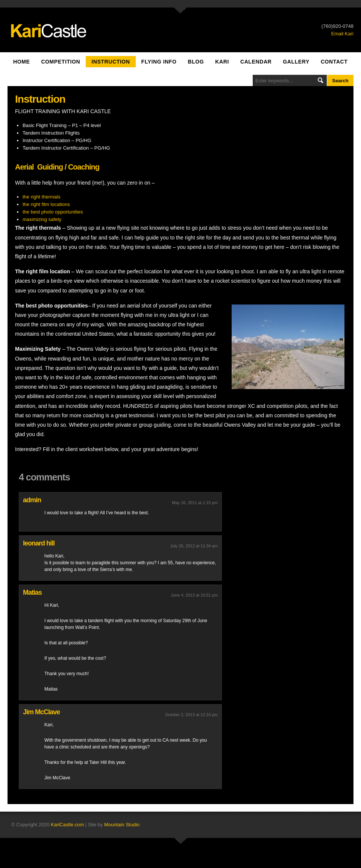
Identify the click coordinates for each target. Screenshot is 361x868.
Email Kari (342, 34)
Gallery (296, 62)
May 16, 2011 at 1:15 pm (195, 503)
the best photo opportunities (53, 212)
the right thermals (41, 197)
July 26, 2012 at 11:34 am (194, 546)
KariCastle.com (67, 825)
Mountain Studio (122, 825)
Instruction (111, 62)
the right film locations (46, 204)
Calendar (256, 62)
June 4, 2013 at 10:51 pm (194, 595)
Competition (61, 62)
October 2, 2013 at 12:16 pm (191, 715)
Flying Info (159, 62)
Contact (334, 62)
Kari (222, 62)
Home (21, 62)
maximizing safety (42, 219)
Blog (196, 62)
